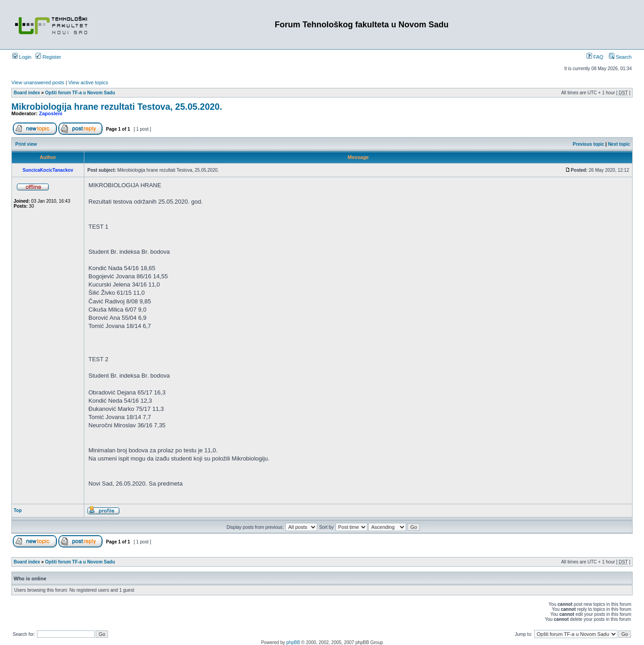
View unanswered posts (38, 82)
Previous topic (589, 144)
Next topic (619, 144)
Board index (27, 93)
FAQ (595, 57)
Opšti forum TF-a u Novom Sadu (80, 93)
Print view (26, 144)
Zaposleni (51, 113)
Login (22, 57)
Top (18, 510)
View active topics (88, 82)
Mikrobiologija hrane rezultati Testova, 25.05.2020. (117, 107)
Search (620, 57)
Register (48, 57)
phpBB (293, 642)
